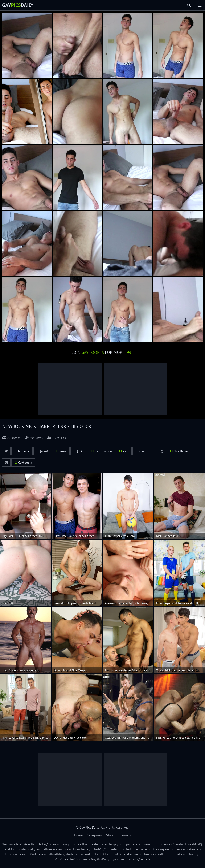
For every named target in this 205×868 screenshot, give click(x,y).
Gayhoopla (25, 463)
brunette (24, 451)
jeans (63, 451)
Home (78, 835)
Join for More (98, 352)
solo (126, 451)
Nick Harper (181, 451)
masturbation (103, 451)
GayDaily (18, 5)
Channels (124, 835)
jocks (80, 451)
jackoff (44, 451)
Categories (94, 835)
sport (143, 451)
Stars (110, 835)
